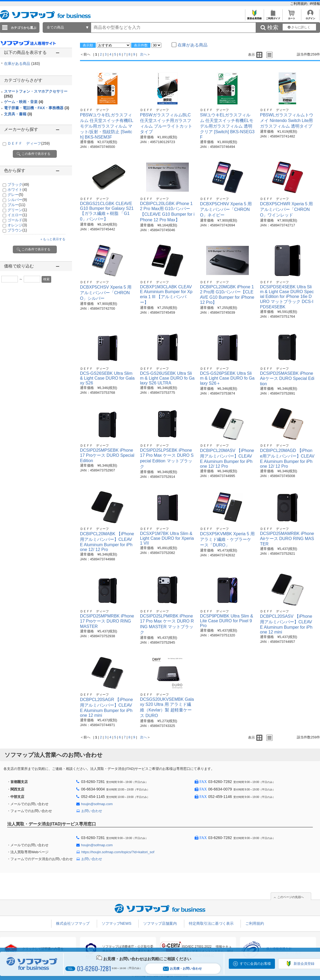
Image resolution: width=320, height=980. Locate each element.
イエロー (17, 215)
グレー (15, 195)
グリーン (17, 210)
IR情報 (315, 4)
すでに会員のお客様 (255, 964)
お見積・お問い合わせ (182, 969)
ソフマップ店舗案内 (160, 923)
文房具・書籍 (18, 114)
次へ (143, 54)
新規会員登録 (254, 17)
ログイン (310, 17)
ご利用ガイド (273, 17)
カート (292, 17)
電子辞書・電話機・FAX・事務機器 (37, 108)
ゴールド (17, 220)
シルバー (17, 200)
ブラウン (17, 230)
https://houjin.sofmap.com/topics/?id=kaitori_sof (118, 852)
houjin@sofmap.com (97, 804)
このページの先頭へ (291, 897)
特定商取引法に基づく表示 (211, 923)
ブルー (16, 205)
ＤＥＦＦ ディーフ (29, 143)
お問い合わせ (92, 811)
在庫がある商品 (22, 64)
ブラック (18, 184)
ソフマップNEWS (117, 923)
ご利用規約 (299, 4)
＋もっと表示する (53, 239)
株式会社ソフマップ (73, 923)
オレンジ (17, 225)
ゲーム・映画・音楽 (24, 102)
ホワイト (17, 190)
